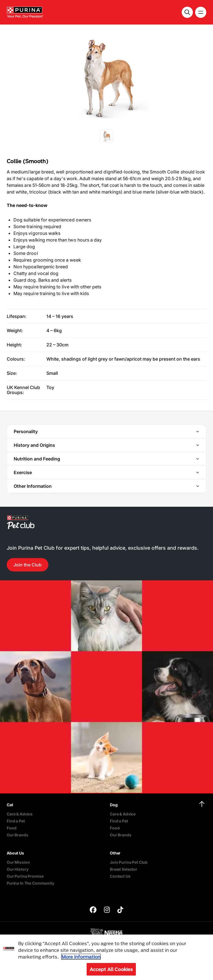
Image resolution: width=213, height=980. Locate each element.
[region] (106, 957)
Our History (17, 869)
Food (11, 828)
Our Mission (18, 862)
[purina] (93, 910)
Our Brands (17, 835)
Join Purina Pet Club (129, 862)
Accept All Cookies (111, 969)
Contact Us (120, 876)
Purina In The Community (30, 883)
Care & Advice (20, 814)
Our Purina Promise (25, 876)
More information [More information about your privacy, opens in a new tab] (81, 957)
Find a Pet (16, 821)
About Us (15, 853)
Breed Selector (124, 869)
